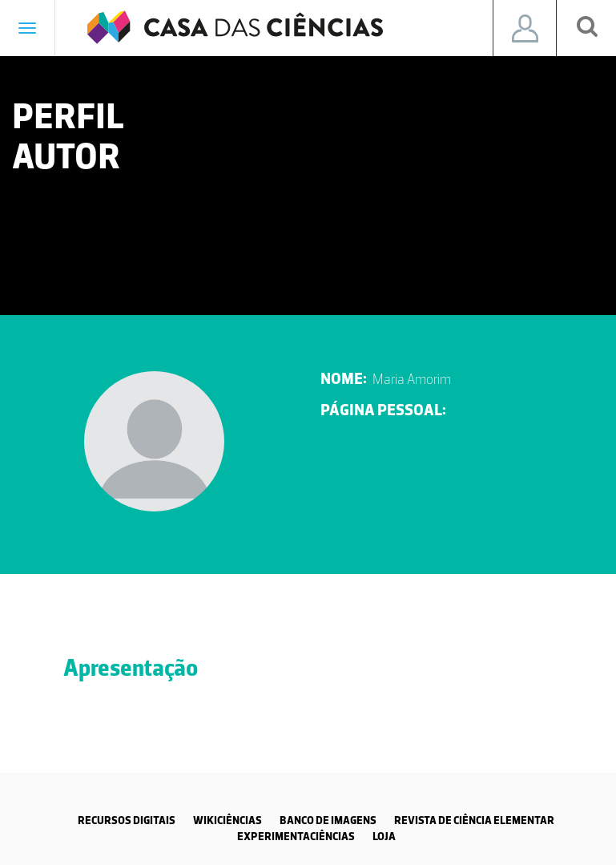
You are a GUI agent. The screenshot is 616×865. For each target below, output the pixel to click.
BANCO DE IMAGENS (328, 821)
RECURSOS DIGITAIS (127, 821)
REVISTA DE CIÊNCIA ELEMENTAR (474, 821)
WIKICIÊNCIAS (227, 821)
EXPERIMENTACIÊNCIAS (296, 837)
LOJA (384, 837)
